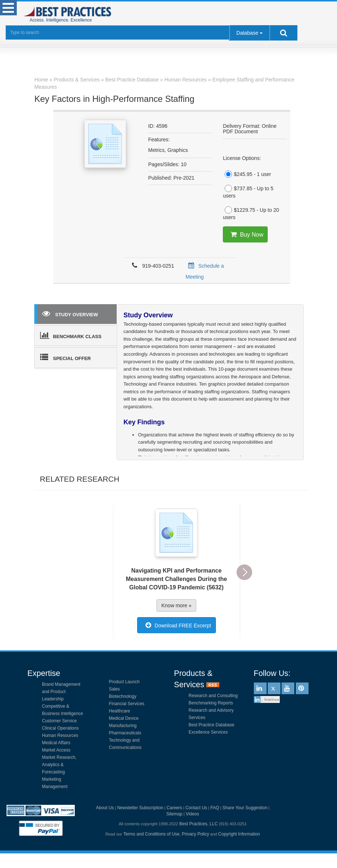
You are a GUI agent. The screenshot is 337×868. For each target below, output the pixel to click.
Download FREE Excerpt (177, 625)
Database (247, 33)
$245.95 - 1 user (247, 174)
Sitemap (174, 814)
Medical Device (124, 718)
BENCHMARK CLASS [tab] (71, 335)
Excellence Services (208, 732)
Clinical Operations (60, 728)
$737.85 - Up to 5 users (248, 192)
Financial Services (127, 704)
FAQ (215, 808)
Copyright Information (239, 834)
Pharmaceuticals (125, 733)
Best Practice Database (211, 725)
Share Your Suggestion (245, 808)
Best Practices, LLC (198, 824)
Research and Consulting (213, 696)
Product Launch (124, 682)
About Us (105, 808)
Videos (192, 814)
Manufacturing (123, 726)
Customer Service (59, 721)
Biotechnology (123, 696)
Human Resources (60, 735)
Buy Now (245, 234)
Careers (175, 808)
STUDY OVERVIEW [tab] (70, 313)
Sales (115, 689)
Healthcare (120, 711)
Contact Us (196, 808)
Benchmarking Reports (211, 703)
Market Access (56, 750)
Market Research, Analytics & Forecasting (59, 765)
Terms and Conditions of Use (151, 834)
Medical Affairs (56, 743)
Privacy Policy (195, 834)
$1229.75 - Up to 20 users (251, 213)
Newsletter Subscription (140, 808)
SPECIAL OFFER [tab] (65, 357)
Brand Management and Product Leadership (61, 692)
